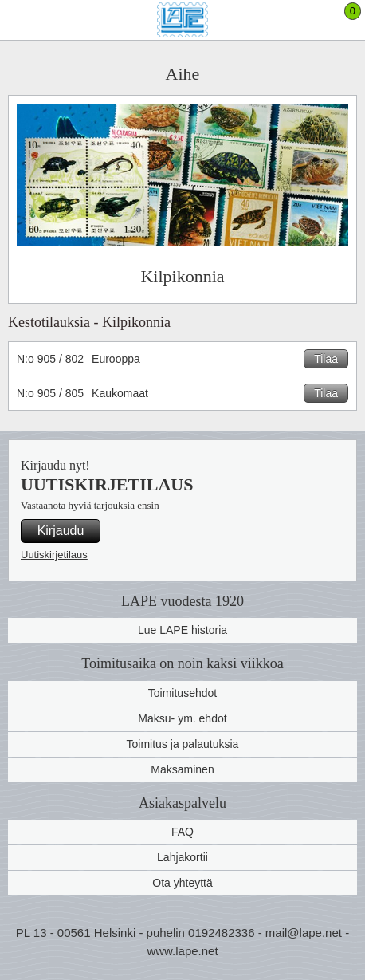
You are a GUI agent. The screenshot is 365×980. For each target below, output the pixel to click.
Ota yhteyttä (182, 883)
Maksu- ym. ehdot (182, 718)
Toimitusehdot (182, 693)
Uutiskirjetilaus (54, 555)
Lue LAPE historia (182, 630)
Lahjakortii (182, 857)
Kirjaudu (61, 531)
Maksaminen (182, 769)
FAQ (182, 832)
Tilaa (326, 359)
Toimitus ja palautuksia (183, 744)
